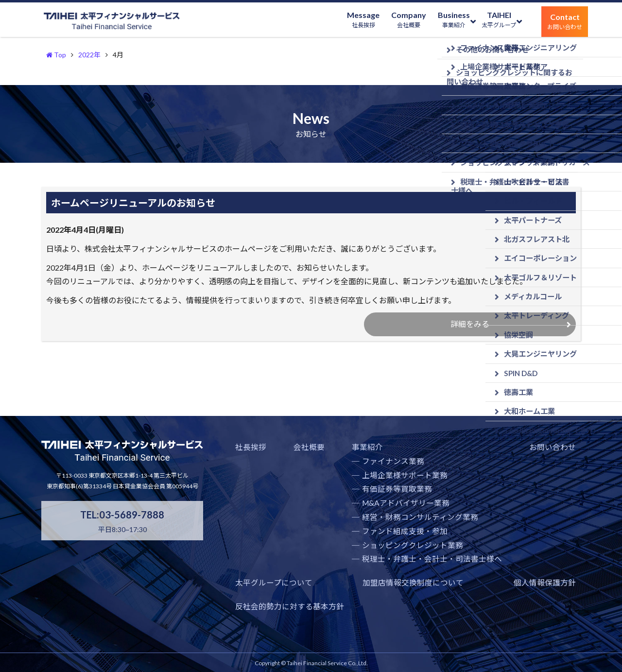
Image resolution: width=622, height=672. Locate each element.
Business (434, 21)
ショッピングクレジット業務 (366, 568)
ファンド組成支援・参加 (359, 554)
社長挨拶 (249, 470)
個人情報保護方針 (402, 605)
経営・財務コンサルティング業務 (372, 540)
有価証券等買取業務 (352, 512)
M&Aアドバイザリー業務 (360, 526)
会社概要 (287, 470)
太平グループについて (542, 470)
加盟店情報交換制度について (279, 605)
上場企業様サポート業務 (359, 498)
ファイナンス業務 (349, 484)
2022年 (89, 55)
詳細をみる (467, 329)
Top (56, 55)
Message (328, 21)
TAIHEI (487, 21)
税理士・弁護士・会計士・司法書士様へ (383, 582)
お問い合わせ (476, 470)
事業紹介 (326, 470)
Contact (561, 21)
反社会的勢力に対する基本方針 (528, 605)
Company (381, 21)
